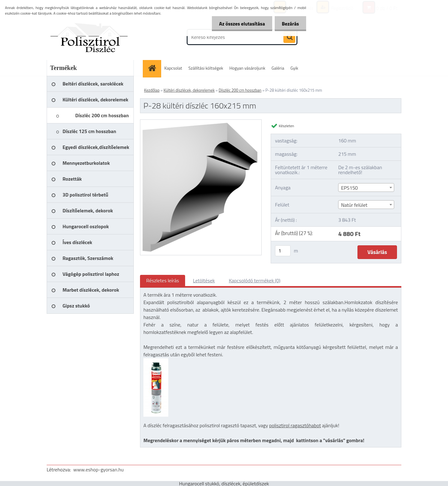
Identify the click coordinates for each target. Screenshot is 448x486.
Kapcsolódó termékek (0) (254, 280)
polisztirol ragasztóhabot (295, 425)
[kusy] (283, 251)
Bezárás (290, 24)
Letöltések (204, 280)
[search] (289, 37)
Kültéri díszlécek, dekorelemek (189, 90)
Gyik (294, 68)
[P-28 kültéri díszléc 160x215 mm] (201, 122)
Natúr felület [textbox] (354, 205)
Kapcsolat (173, 68)
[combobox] (366, 187)
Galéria (278, 68)
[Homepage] (154, 68)
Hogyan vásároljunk (247, 68)
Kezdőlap (152, 90)
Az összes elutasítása (240, 24)
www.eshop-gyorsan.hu (99, 470)
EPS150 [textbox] (349, 188)
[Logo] (89, 37)
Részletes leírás (163, 280)
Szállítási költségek (206, 68)
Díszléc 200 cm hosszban (240, 90)
